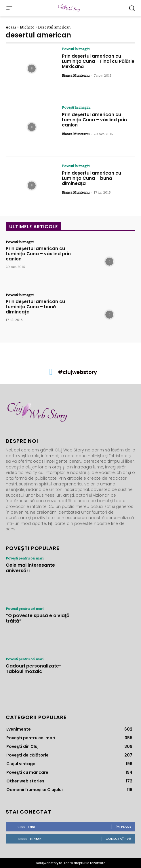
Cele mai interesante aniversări (30, 568)
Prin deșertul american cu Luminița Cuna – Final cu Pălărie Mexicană (98, 61)
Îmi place (123, 827)
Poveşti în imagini (76, 49)
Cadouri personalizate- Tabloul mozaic (34, 669)
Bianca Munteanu (76, 75)
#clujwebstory (77, 372)
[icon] (51, 373)
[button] (132, 8)
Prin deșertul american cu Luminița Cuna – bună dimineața (92, 178)
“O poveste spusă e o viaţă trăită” (38, 618)
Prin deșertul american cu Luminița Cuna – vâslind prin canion (94, 120)
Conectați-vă (118, 839)
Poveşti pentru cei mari (25, 558)
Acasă (11, 27)
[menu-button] (9, 8)
